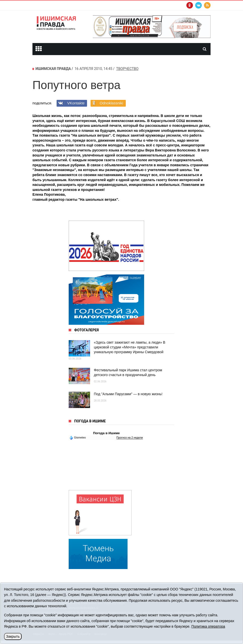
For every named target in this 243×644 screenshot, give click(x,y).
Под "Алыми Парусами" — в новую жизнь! (128, 394)
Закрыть (13, 636)
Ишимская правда (53, 69)
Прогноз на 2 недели (130, 437)
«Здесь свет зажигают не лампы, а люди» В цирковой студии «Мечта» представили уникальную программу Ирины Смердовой (130, 347)
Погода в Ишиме (106, 433)
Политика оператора (208, 626)
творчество (127, 69)
